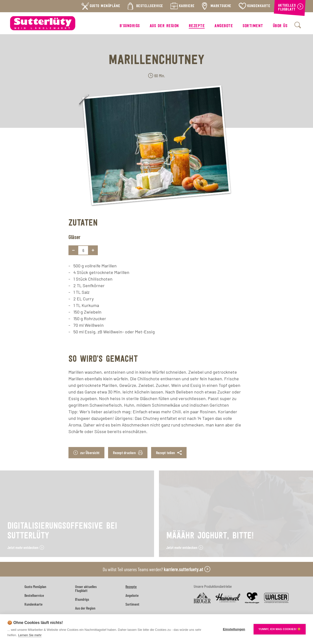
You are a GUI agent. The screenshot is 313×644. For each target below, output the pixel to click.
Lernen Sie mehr (30, 635)
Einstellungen (234, 629)
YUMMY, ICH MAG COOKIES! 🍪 (280, 629)
